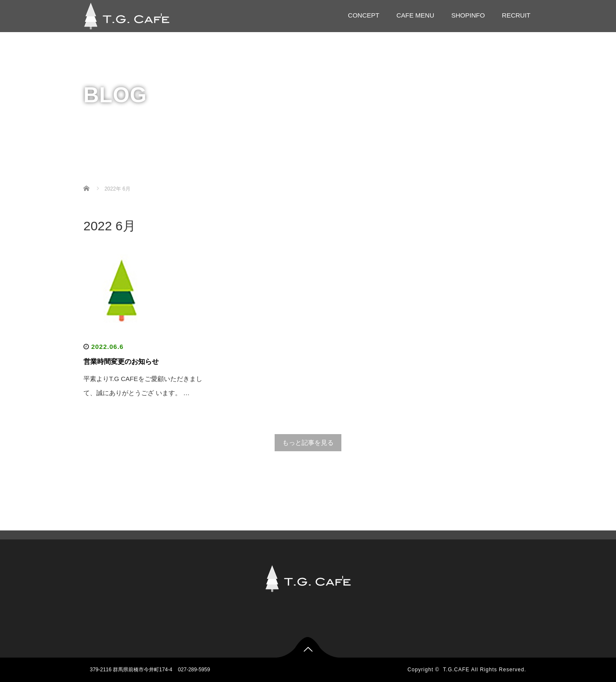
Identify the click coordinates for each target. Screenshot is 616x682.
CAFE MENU (415, 15)
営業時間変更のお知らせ (121, 362)
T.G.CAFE (456, 670)
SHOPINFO (468, 15)
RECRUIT (516, 15)
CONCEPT (363, 15)
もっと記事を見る (308, 442)
